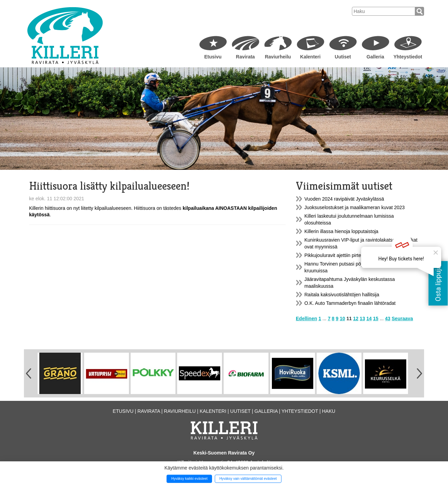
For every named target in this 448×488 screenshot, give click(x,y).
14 (369, 318)
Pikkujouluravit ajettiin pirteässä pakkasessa (351, 255)
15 (376, 318)
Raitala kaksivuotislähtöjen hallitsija (342, 295)
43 (388, 318)
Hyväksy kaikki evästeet (189, 479)
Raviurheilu (278, 57)
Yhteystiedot (408, 57)
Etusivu (213, 57)
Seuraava (402, 318)
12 (356, 318)
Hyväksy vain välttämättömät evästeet (248, 479)
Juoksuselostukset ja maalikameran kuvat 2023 (354, 207)
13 (363, 318)
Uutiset (343, 57)
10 (342, 318)
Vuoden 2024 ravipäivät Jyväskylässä (344, 199)
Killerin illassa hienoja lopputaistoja (341, 231)
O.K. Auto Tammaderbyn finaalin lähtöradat (350, 303)
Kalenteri (311, 57)
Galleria (375, 57)
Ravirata (245, 57)
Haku (328, 411)
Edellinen (306, 318)
